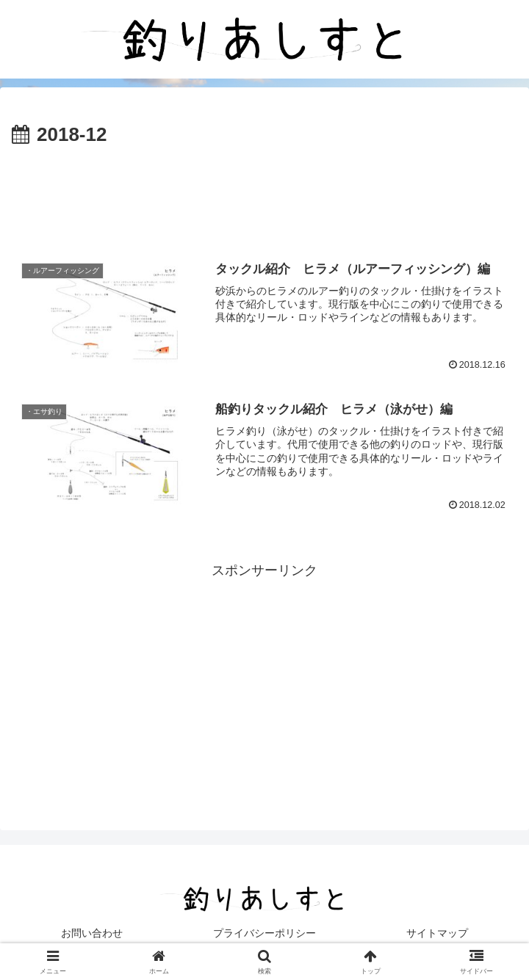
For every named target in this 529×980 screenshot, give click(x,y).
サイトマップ (437, 933)
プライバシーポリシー (264, 933)
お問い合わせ (92, 933)
